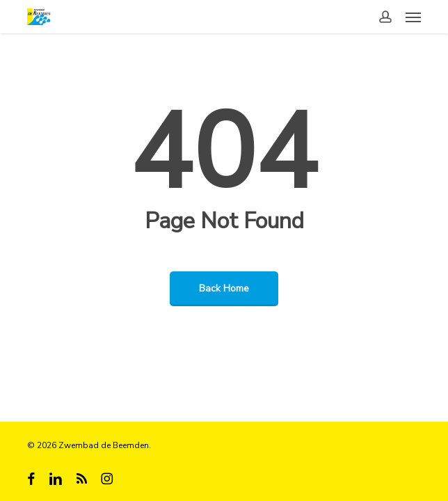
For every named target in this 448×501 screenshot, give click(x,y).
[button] (413, 17)
